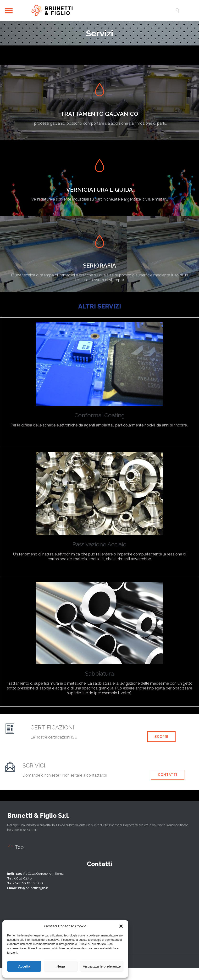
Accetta (24, 966)
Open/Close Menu (9, 10)
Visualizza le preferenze (102, 966)
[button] (121, 926)
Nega (61, 966)
